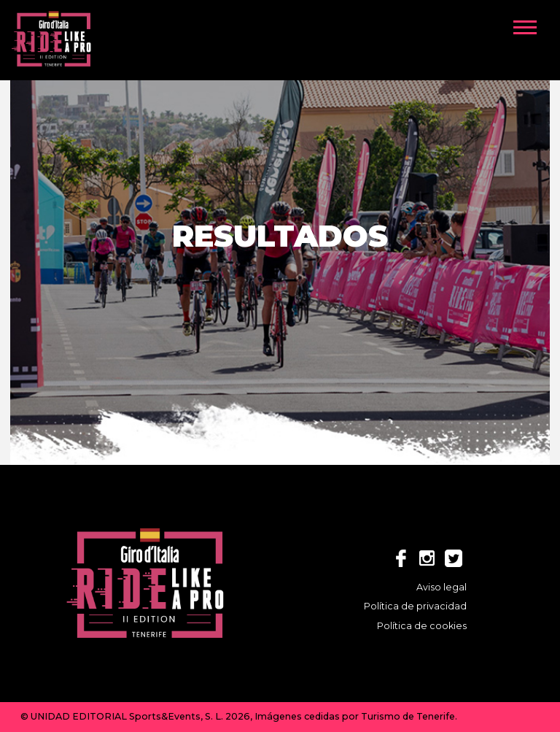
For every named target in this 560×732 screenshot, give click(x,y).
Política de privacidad (415, 606)
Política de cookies (422, 626)
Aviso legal (442, 587)
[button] (532, 24)
